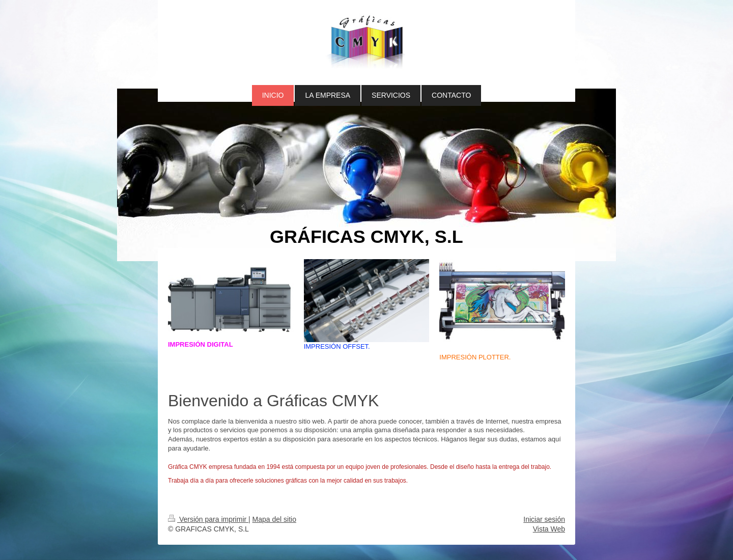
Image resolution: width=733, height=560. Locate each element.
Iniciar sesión (544, 519)
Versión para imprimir (208, 519)
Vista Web (549, 529)
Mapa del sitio (274, 519)
